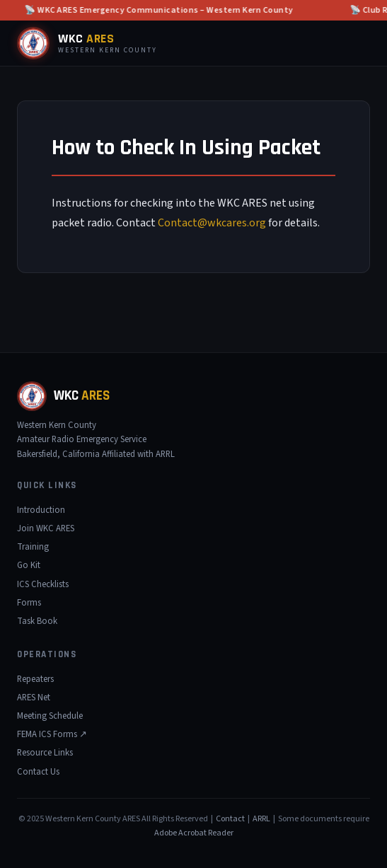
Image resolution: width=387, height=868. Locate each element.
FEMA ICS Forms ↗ (52, 734)
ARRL (261, 819)
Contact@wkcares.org (212, 223)
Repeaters (35, 679)
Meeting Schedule (50, 716)
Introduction (41, 510)
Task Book (37, 621)
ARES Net (34, 698)
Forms (29, 603)
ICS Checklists (43, 584)
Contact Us (38, 772)
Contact (230, 819)
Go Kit (29, 565)
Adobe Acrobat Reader (194, 833)
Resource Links (45, 753)
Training (33, 547)
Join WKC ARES (46, 528)
